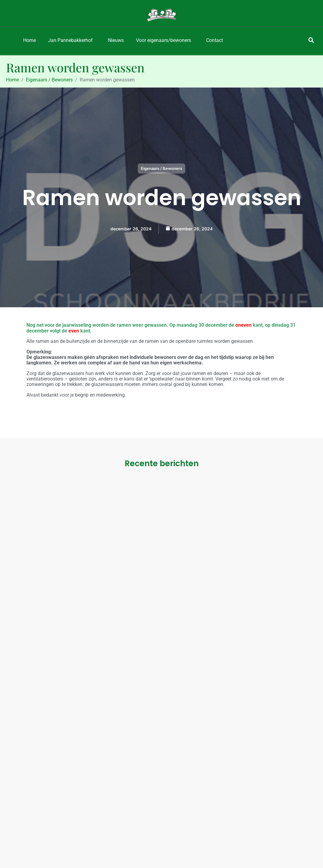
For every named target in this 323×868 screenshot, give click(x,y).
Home (30, 40)
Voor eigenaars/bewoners (163, 40)
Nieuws (116, 40)
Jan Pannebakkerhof (70, 40)
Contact (215, 40)
